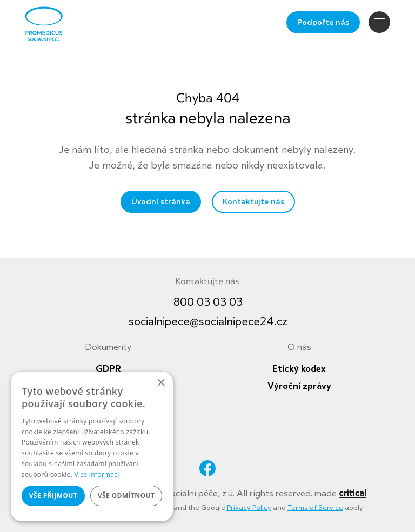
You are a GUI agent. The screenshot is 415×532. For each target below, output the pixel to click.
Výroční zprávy (299, 386)
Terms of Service (315, 508)
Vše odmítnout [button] (126, 496)
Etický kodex (299, 369)
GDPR (108, 369)
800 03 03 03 (208, 302)
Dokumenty (108, 347)
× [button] (161, 383)
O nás (299, 347)
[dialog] (92, 446)
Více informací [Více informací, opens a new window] (97, 474)
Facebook (207, 468)
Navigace (379, 22)
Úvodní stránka (161, 202)
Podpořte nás (323, 22)
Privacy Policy (249, 508)
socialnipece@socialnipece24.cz (208, 322)
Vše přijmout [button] (53, 496)
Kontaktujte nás (253, 202)
